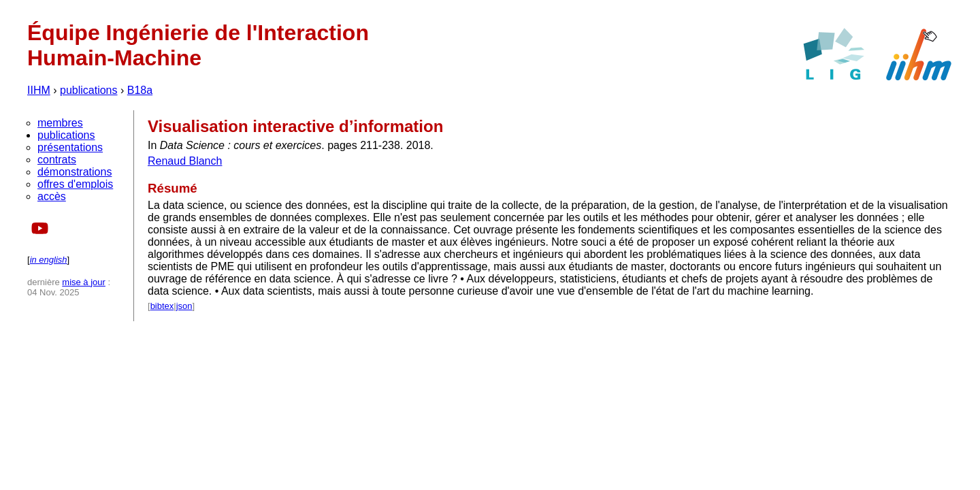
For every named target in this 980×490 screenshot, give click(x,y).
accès (52, 196)
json (184, 306)
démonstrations (75, 172)
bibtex (162, 306)
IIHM (39, 90)
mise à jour (84, 282)
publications (89, 90)
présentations (70, 147)
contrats (57, 160)
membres (60, 123)
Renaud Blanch (185, 161)
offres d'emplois (75, 184)
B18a (140, 90)
